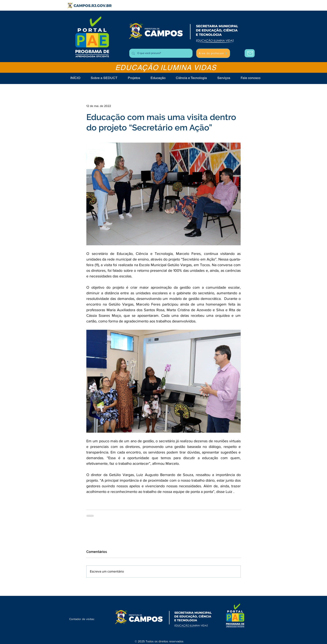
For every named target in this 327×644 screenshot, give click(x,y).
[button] (224, 78)
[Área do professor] (213, 53)
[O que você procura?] (160, 53)
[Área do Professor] (250, 53)
